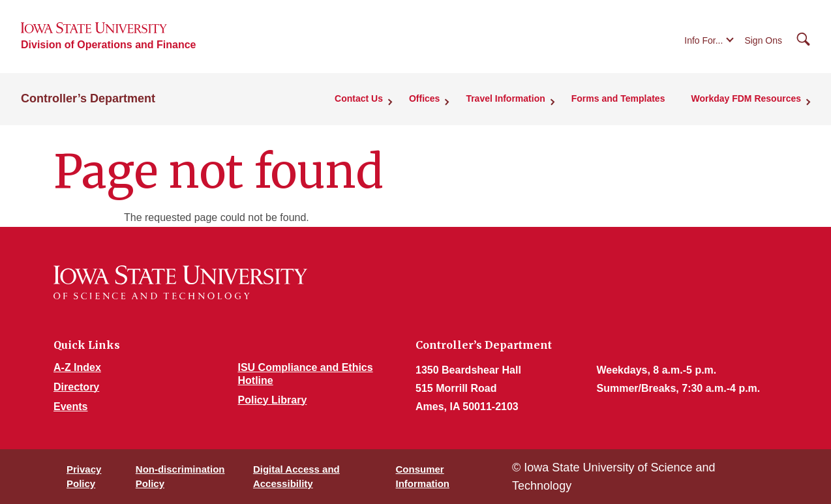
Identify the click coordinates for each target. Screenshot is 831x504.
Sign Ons (763, 40)
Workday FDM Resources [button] (746, 98)
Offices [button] (424, 98)
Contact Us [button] (359, 98)
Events (70, 407)
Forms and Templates (618, 98)
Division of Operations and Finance (108, 45)
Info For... (703, 40)
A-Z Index (77, 367)
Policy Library (273, 400)
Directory (76, 387)
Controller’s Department (88, 98)
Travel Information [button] (505, 98)
